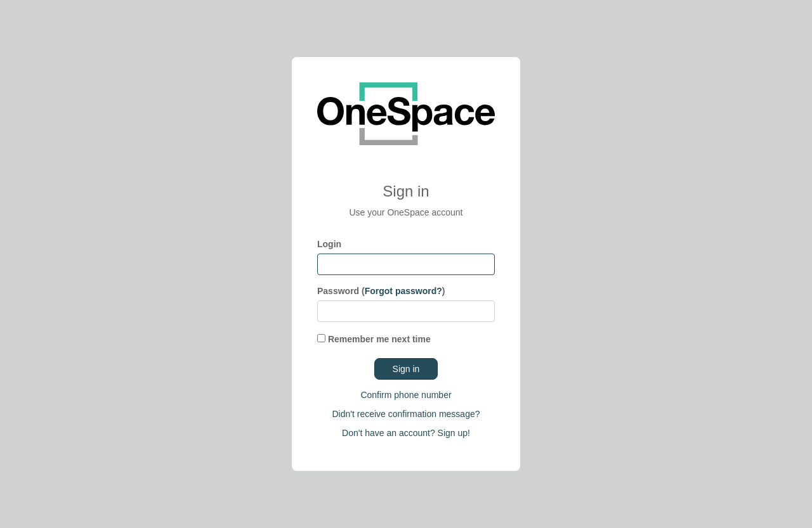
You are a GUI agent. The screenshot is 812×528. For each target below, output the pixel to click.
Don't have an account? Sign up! (406, 433)
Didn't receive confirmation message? (406, 414)
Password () (381, 291)
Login (329, 244)
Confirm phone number (406, 395)
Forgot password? (403, 291)
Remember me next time (374, 339)
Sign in (406, 369)
